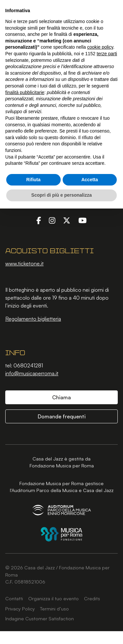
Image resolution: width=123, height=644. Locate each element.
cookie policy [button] (100, 47)
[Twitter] (67, 220)
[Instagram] (52, 220)
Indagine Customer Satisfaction (40, 618)
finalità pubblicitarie (25, 92)
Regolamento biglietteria (33, 319)
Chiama (61, 397)
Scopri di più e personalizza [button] (61, 195)
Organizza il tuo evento (53, 598)
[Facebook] (39, 220)
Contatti (14, 598)
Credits (92, 598)
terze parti (107, 54)
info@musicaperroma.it (32, 373)
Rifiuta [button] (33, 180)
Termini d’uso (54, 608)
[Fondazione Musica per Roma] (61, 534)
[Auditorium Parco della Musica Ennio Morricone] (62, 510)
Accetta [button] (90, 180)
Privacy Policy (20, 608)
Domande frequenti (62, 416)
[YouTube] (82, 220)
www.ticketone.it (24, 263)
